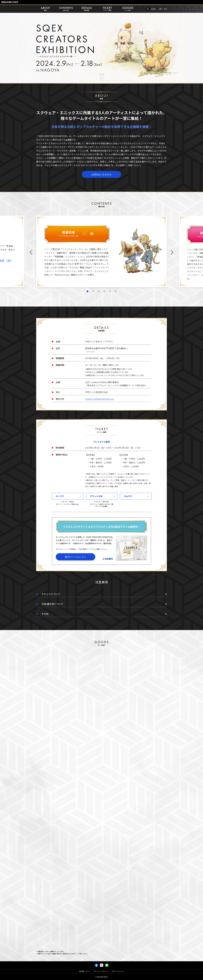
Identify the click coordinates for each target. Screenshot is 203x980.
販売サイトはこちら (76, 559)
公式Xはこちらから (101, 174)
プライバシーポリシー (101, 971)
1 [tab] (87, 296)
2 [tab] (93, 296)
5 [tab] (110, 296)
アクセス (91, 354)
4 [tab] (104, 296)
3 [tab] (99, 296)
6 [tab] (116, 296)
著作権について (85, 971)
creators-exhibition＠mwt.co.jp (100, 401)
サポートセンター (118, 971)
